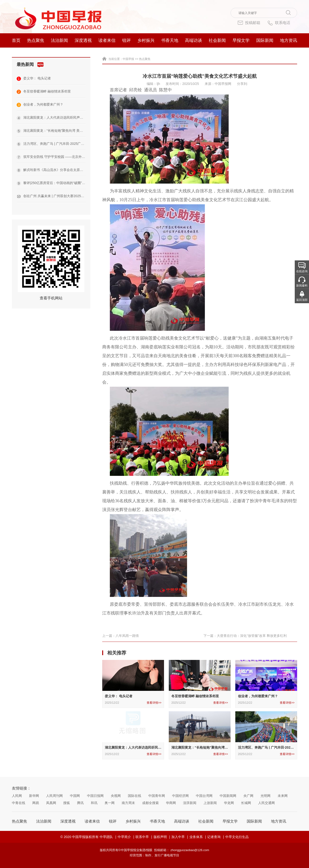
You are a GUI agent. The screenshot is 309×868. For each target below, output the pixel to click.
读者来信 (107, 40)
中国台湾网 (204, 796)
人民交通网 (266, 803)
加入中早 (178, 837)
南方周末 (128, 803)
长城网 (246, 803)
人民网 (17, 796)
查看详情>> (154, 703)
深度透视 (83, 40)
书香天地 (170, 40)
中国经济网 (180, 796)
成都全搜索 (150, 803)
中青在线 (19, 803)
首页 (16, 40)
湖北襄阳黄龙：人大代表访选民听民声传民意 (51, 118)
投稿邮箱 (249, 23)
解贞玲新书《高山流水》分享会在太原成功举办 (51, 170)
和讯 (94, 803)
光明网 (266, 796)
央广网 (248, 796)
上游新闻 (210, 803)
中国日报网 (95, 796)
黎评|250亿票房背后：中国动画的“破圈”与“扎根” (51, 183)
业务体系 (196, 837)
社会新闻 (217, 40)
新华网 (34, 796)
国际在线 (135, 796)
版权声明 (160, 837)
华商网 (171, 803)
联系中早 (142, 837)
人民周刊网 (54, 796)
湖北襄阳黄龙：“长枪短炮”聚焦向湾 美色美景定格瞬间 (51, 131)
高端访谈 (193, 40)
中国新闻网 (228, 796)
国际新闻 (265, 40)
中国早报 (128, 59)
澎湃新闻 (190, 803)
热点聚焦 (36, 40)
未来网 (283, 796)
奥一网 (110, 803)
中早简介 (124, 837)
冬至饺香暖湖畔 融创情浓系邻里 (44, 92)
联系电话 (279, 23)
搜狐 (67, 803)
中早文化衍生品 (237, 837)
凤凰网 (51, 803)
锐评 (126, 40)
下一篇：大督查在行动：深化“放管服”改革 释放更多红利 (245, 636)
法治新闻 (59, 40)
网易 (36, 803)
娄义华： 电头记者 (34, 79)
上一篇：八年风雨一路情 (121, 636)
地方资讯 (289, 40)
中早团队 (106, 837)
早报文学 (241, 40)
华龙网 (229, 803)
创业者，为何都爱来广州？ (40, 105)
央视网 (116, 796)
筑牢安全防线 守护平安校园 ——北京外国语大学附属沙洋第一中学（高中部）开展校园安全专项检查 (51, 157)
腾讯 (80, 803)
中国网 (75, 796)
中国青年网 (157, 796)
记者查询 (214, 837)
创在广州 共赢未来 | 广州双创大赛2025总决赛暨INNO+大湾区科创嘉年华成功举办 (51, 196)
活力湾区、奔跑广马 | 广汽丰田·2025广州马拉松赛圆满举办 (51, 144)
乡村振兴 (146, 40)
